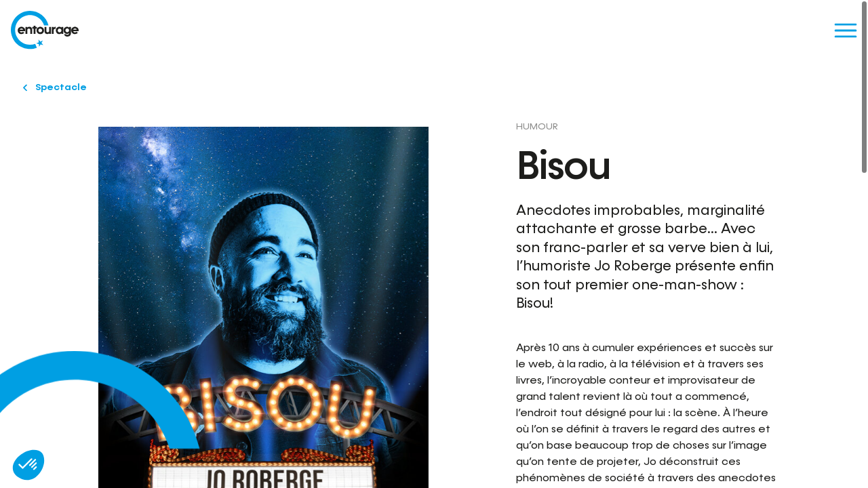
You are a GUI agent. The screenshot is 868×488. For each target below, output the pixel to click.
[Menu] (845, 30)
